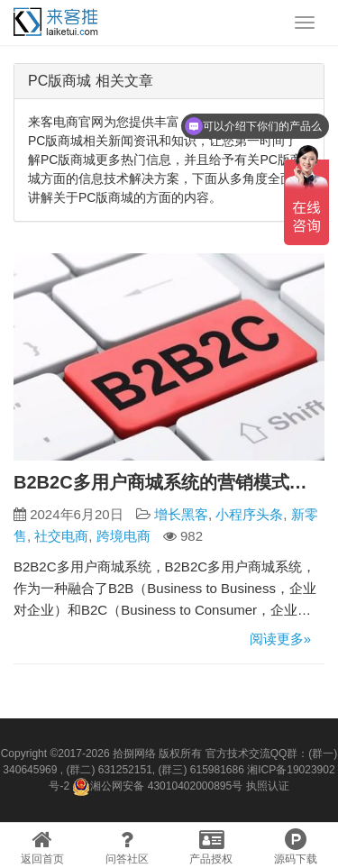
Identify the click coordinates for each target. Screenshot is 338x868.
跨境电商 (123, 536)
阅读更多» (280, 639)
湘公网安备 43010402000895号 (157, 787)
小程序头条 (249, 514)
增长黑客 (181, 514)
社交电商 (61, 536)
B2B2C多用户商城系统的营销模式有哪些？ (169, 482)
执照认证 (268, 786)
